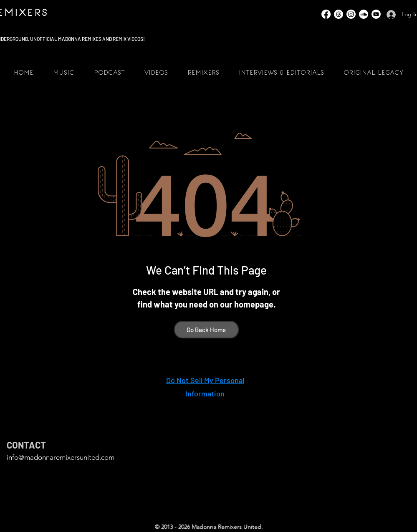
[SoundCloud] (364, 14)
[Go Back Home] (206, 330)
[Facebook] (326, 14)
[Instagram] (351, 14)
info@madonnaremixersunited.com (61, 457)
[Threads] (339, 14)
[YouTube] (376, 14)
